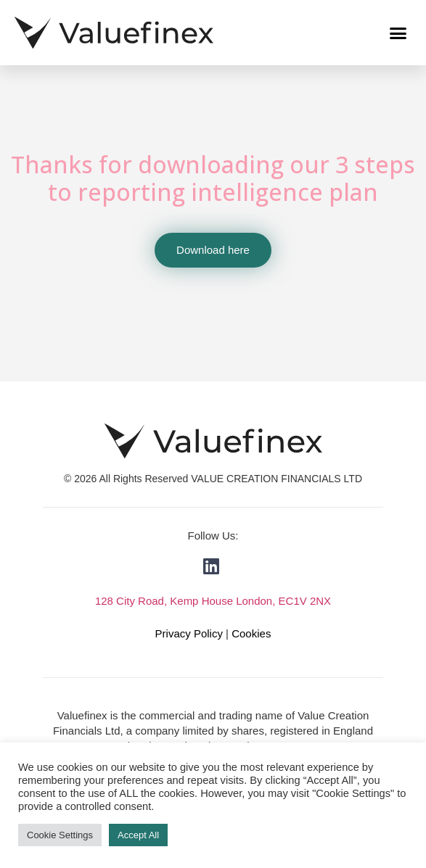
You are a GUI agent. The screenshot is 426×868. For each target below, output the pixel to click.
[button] (398, 33)
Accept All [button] (138, 835)
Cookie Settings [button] (60, 835)
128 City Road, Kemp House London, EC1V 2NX (213, 601)
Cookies (251, 633)
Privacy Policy (189, 633)
